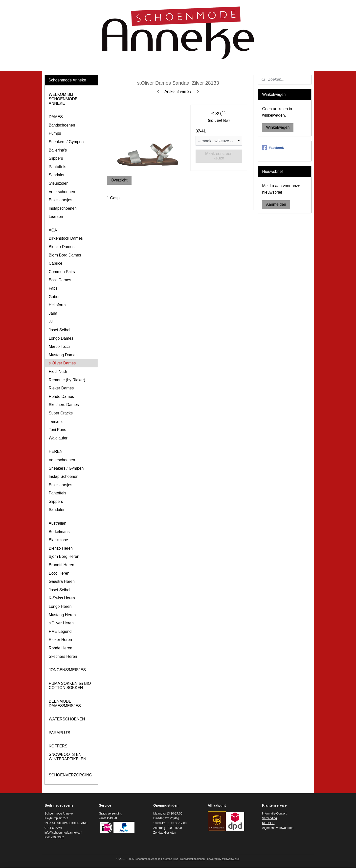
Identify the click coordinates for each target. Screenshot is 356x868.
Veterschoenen (62, 192)
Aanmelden (276, 204)
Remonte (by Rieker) (67, 380)
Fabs (53, 288)
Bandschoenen (62, 125)
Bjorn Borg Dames (65, 255)
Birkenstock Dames (66, 238)
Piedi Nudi (58, 371)
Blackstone (58, 540)
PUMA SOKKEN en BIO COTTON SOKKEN (70, 686)
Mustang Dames (63, 355)
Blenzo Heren (61, 548)
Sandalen (57, 175)
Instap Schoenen (64, 476)
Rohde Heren (60, 648)
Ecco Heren (59, 573)
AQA (53, 230)
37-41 (201, 131)
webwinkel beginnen (192, 859)
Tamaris (56, 421)
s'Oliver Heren (61, 623)
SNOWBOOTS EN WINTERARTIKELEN (67, 757)
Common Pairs (62, 272)
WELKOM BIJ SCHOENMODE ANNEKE (63, 99)
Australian (57, 523)
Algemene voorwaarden (278, 828)
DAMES (56, 117)
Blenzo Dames (62, 247)
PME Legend (60, 631)
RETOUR (268, 823)
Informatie (269, 814)
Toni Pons (57, 430)
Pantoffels (57, 167)
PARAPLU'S (59, 733)
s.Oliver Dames (62, 363)
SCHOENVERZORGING (70, 775)
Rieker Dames (61, 388)
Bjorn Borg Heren (64, 556)
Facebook (273, 148)
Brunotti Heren (61, 565)
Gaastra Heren (62, 581)
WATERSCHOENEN (67, 719)
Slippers (56, 158)
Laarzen (56, 217)
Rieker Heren (60, 640)
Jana (53, 313)
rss (176, 859)
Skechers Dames (64, 405)
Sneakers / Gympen (66, 142)
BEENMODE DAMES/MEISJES (65, 703)
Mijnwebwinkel (231, 859)
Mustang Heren (62, 615)
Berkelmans (59, 532)
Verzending (269, 818)
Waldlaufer (58, 438)
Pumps (55, 133)
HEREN (56, 451)
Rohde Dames (61, 396)
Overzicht (119, 180)
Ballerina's (58, 150)
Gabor (54, 297)
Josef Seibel (59, 330)
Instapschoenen (63, 208)
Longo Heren (60, 606)
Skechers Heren (63, 656)
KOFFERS (58, 746)
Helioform (57, 305)
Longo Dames (61, 338)
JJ (51, 321)
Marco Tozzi (59, 346)
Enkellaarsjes (60, 200)
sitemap (167, 859)
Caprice (56, 263)
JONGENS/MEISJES (67, 670)
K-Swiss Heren (62, 598)
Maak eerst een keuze (219, 156)
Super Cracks (61, 413)
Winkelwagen (278, 127)
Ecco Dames (60, 280)
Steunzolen (59, 183)
